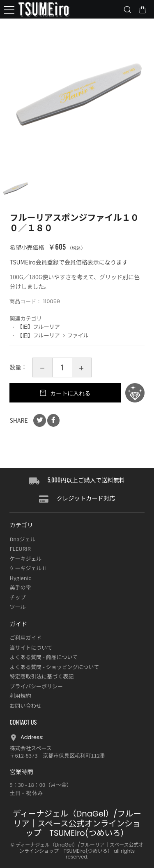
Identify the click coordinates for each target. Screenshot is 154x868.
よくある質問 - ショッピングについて (54, 667)
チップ (17, 597)
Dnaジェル (22, 539)
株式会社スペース (30, 748)
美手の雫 (20, 587)
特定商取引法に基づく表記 (41, 676)
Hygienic (20, 578)
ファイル (78, 335)
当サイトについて (31, 647)
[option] (77, 96)
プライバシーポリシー (36, 686)
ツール (17, 607)
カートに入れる (70, 393)
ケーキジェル (25, 558)
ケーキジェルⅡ (28, 568)
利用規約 (20, 696)
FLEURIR (20, 549)
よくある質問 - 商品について (44, 657)
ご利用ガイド (25, 638)
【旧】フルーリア (38, 326)
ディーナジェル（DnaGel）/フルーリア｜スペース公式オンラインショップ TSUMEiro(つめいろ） (77, 824)
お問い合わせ (25, 705)
